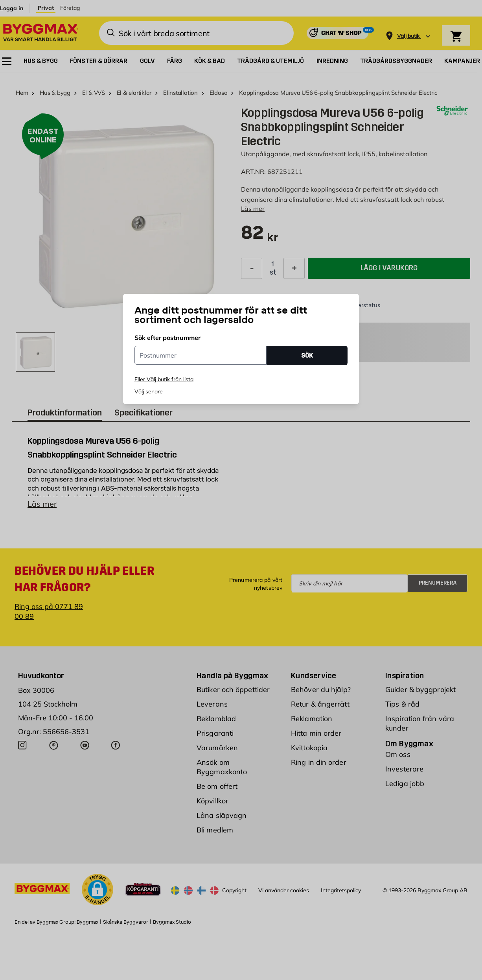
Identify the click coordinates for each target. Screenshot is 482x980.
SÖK (307, 355)
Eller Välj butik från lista (164, 379)
